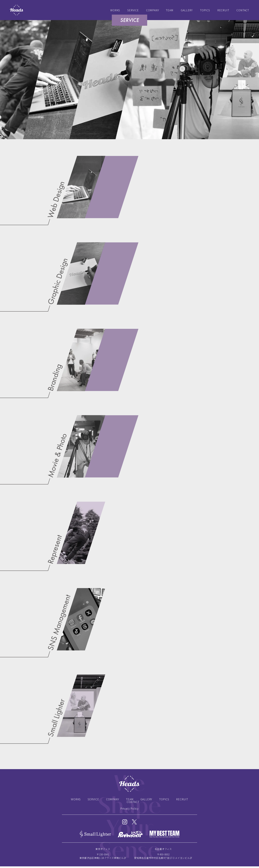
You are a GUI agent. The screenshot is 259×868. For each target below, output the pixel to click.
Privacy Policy (129, 808)
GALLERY (187, 10)
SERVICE (133, 10)
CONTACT (243, 10)
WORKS (115, 10)
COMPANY (153, 10)
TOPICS (205, 10)
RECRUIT (223, 10)
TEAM (170, 10)
